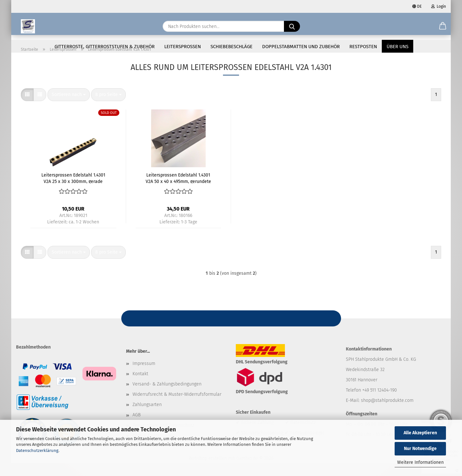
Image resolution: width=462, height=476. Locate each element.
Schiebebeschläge (231, 47)
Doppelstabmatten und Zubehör (301, 47)
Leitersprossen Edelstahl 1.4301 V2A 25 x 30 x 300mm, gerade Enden (73, 191)
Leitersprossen (183, 47)
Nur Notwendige (420, 449)
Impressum (144, 376)
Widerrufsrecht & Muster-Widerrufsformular (177, 407)
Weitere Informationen (420, 462)
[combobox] (69, 108)
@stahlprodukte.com (392, 413)
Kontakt (140, 387)
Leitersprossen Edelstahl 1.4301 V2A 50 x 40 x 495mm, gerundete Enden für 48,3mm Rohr (178, 191)
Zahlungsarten (147, 417)
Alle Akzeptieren (420, 433)
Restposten (363, 47)
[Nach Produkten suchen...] (292, 26)
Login (439, 6)
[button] (443, 26)
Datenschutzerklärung (37, 450)
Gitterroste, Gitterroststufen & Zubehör (105, 47)
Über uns (398, 47)
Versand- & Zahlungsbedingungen (167, 397)
